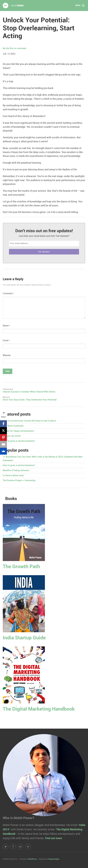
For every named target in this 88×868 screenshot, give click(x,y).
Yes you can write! (12, 436)
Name (6, 326)
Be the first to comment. (15, 48)
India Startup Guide (24, 638)
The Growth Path (21, 567)
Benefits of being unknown (16, 470)
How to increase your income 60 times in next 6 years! (29, 421)
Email (6, 341)
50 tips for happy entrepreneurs (18, 431)
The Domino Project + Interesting (19, 481)
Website (7, 355)
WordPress (33, 859)
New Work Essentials (13, 426)
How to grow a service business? (19, 441)
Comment (8, 294)
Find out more (53, 838)
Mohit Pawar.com (13, 5)
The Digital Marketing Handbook (39, 709)
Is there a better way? (13, 476)
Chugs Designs (54, 859)
